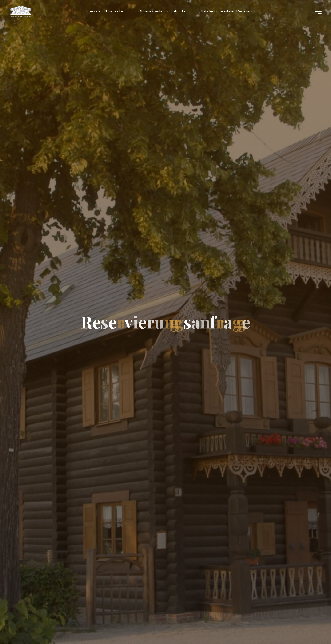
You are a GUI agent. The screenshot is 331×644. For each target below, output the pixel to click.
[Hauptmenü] (317, 11)
